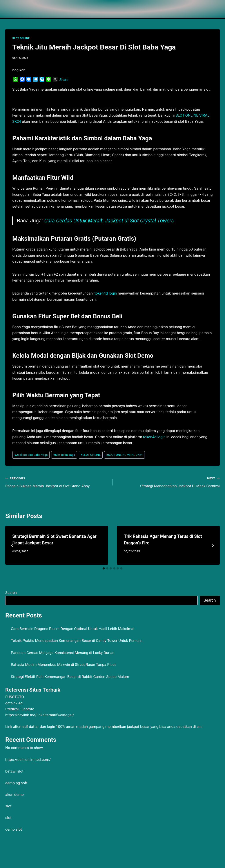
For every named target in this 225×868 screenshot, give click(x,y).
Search (11, 593)
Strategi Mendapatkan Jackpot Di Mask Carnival (168, 482)
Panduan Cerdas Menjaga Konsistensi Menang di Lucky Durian (63, 653)
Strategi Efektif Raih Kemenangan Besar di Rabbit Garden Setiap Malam (70, 677)
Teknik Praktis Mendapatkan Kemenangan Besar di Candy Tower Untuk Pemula (76, 641)
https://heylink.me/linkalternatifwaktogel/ (40, 715)
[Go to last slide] (12, 545)
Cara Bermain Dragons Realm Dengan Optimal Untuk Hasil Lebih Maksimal (73, 629)
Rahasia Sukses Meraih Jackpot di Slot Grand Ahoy (57, 482)
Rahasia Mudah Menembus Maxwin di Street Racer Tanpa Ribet (63, 665)
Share (64, 80)
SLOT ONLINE (21, 38)
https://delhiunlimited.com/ (28, 760)
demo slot (14, 829)
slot (8, 806)
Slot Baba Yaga (64, 455)
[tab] (104, 568)
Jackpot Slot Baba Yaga (31, 455)
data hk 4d (14, 703)
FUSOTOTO (15, 697)
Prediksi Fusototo (20, 709)
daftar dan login (42, 727)
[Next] (213, 545)
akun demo (15, 795)
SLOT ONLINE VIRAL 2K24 (124, 455)
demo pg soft (16, 783)
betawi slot (14, 771)
